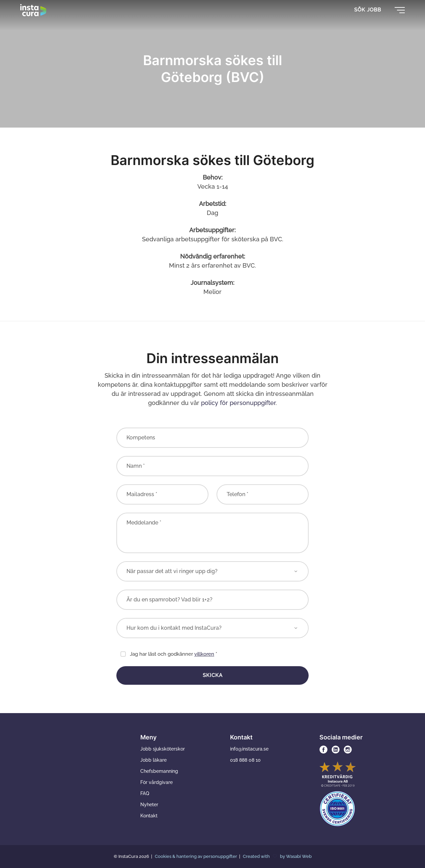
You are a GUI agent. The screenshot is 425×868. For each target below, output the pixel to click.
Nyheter (149, 805)
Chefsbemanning (159, 771)
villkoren (204, 654)
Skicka (213, 675)
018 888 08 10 (245, 760)
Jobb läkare (153, 760)
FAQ (145, 793)
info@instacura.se (249, 749)
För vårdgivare (157, 782)
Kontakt (149, 816)
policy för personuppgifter (238, 403)
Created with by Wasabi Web (277, 856)
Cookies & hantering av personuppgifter (196, 856)
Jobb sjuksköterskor (163, 749)
